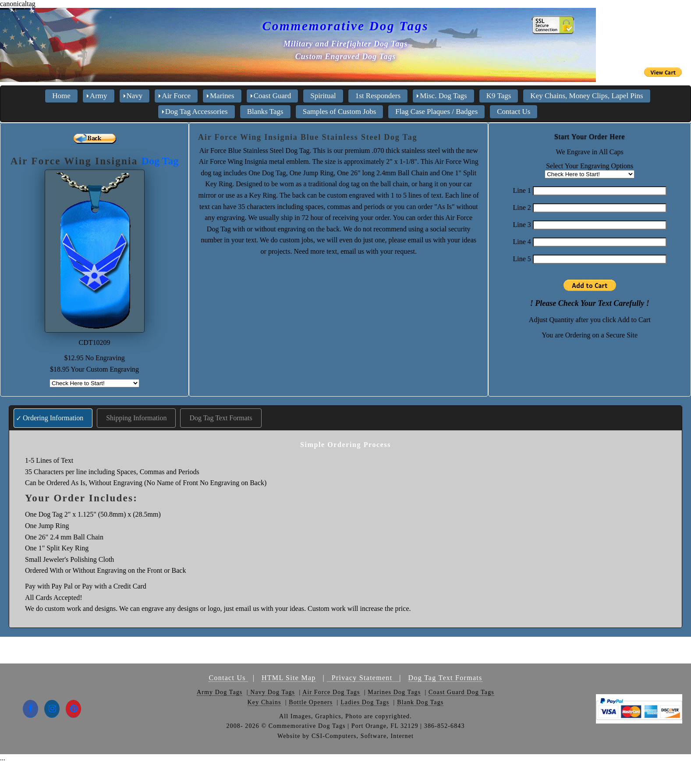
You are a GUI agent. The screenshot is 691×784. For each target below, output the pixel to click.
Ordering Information (53, 418)
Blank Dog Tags (420, 702)
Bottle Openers (311, 702)
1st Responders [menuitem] (378, 96)
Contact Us (228, 678)
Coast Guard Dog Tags (461, 692)
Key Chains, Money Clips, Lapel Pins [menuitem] (586, 96)
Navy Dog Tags (272, 692)
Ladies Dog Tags (365, 702)
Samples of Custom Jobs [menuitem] (340, 112)
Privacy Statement (363, 678)
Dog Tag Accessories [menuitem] (197, 112)
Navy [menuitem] (135, 96)
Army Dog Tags (220, 692)
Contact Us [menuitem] (514, 112)
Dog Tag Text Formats (221, 418)
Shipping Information (136, 418)
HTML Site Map (289, 678)
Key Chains (264, 702)
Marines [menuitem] (222, 96)
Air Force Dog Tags (331, 692)
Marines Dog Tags (394, 692)
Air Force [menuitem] (176, 96)
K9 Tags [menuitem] (499, 96)
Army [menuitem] (99, 96)
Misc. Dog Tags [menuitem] (443, 96)
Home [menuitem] (61, 96)
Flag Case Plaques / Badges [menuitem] (436, 112)
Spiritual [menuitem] (323, 96)
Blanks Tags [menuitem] (265, 112)
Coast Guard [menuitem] (272, 96)
